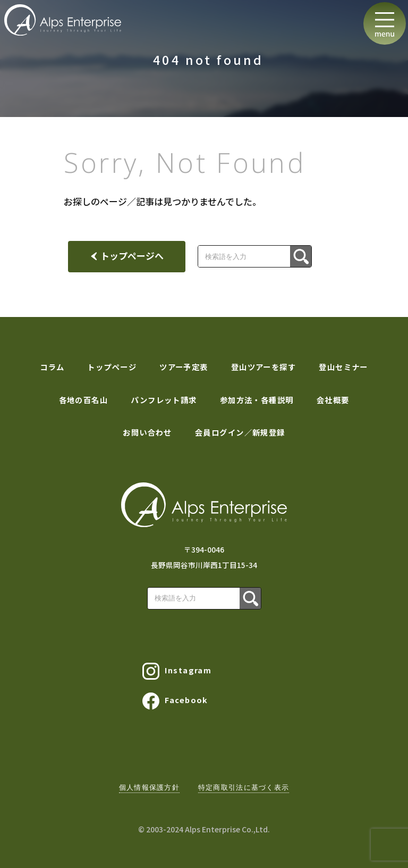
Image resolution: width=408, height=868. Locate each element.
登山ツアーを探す (264, 367)
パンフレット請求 (164, 400)
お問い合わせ (147, 432)
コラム (52, 367)
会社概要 (333, 400)
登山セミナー (343, 367)
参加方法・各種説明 (257, 400)
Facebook (175, 701)
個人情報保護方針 (149, 787)
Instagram (177, 671)
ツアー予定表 (184, 367)
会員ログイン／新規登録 (240, 432)
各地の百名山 (84, 400)
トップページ (112, 367)
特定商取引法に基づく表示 (244, 787)
